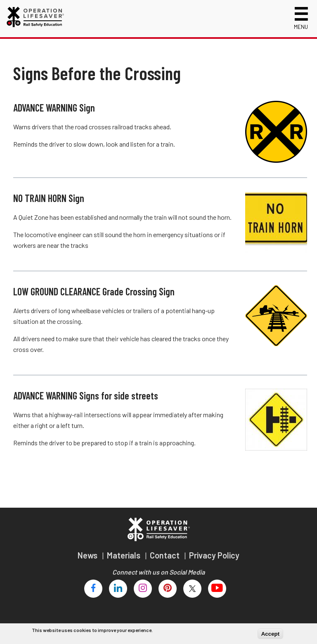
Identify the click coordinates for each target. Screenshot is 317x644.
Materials (124, 555)
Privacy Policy (214, 555)
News (88, 555)
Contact (166, 555)
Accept (270, 634)
